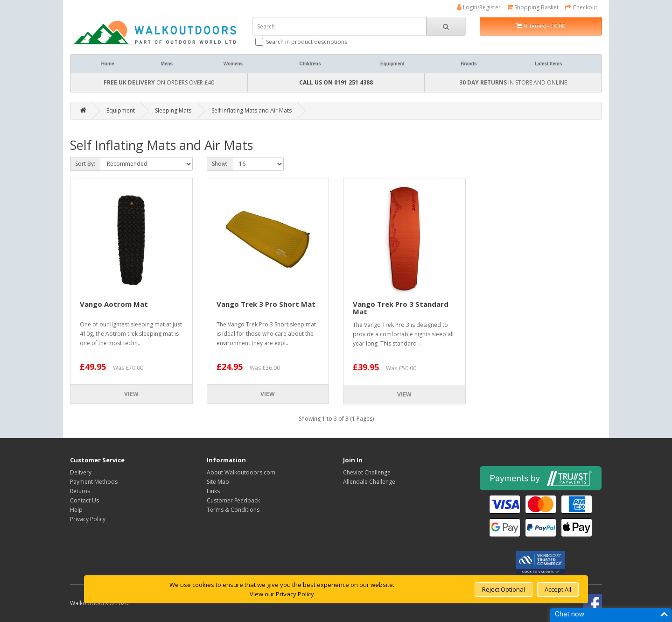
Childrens (310, 64)
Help (76, 510)
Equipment (392, 64)
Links (213, 491)
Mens (167, 64)
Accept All (558, 589)
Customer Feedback (233, 500)
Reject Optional (504, 589)
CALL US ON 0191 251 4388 (336, 82)
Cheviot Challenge (367, 472)
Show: (220, 164)
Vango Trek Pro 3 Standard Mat (401, 308)
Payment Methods (94, 482)
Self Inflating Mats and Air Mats (252, 110)
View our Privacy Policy (282, 594)
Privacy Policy (88, 519)
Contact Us (84, 500)
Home (108, 64)
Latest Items (548, 64)
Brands (469, 64)
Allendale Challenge (369, 482)
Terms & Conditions (233, 510)
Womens (233, 64)
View (131, 394)
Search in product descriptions (302, 42)
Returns (80, 491)
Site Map (218, 482)
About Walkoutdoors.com (241, 472)
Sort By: (85, 164)
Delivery (81, 472)
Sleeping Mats (173, 110)
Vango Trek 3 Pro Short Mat (266, 304)
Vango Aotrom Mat (114, 304)
